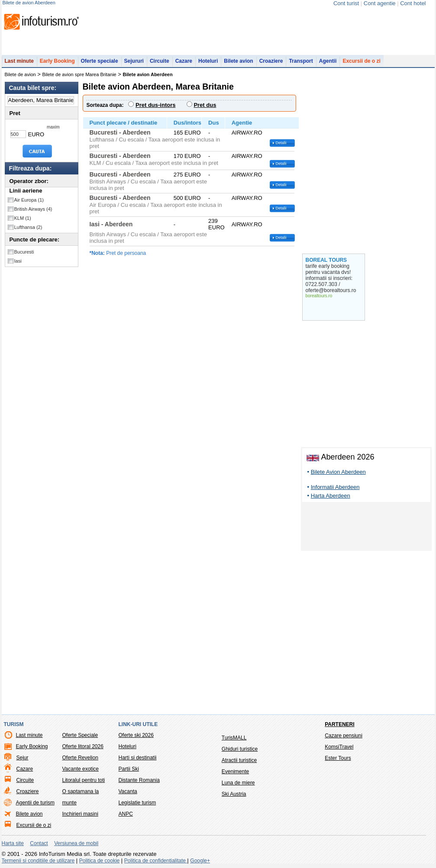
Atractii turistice (239, 760)
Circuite (160, 61)
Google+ (200, 861)
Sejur (23, 758)
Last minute (19, 61)
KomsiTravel (339, 747)
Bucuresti (24, 252)
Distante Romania (139, 780)
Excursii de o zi (361, 61)
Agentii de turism (35, 803)
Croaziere (271, 61)
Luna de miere (238, 783)
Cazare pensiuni (344, 736)
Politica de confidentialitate (156, 861)
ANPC (126, 814)
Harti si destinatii (138, 758)
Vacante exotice (81, 769)
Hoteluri (208, 61)
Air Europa (29, 200)
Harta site (13, 843)
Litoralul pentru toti (84, 780)
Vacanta (128, 791)
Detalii (281, 143)
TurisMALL (234, 738)
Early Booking (57, 61)
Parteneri (339, 724)
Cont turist (346, 3)
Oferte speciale (100, 61)
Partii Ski (129, 769)
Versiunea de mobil (76, 843)
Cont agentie (380, 3)
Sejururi (134, 61)
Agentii (328, 61)
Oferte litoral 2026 (83, 746)
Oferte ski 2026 (136, 735)
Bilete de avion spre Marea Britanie (79, 74)
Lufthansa (28, 227)
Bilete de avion (20, 74)
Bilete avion (238, 61)
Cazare (184, 61)
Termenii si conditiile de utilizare (38, 861)
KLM (23, 218)
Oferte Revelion (80, 758)
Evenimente (235, 772)
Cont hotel (413, 3)
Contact (39, 843)
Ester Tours (338, 758)
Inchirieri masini (80, 814)
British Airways (33, 209)
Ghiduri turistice (240, 749)
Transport (301, 61)
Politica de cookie (99, 861)
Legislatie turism (137, 803)
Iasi (18, 261)
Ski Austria (234, 794)
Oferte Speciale (80, 735)
